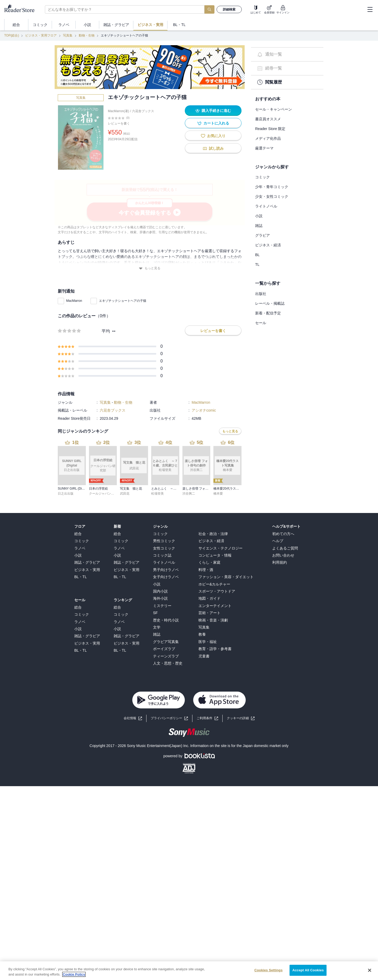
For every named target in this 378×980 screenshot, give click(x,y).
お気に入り (213, 136)
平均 (106, 331)
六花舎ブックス (143, 111)
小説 (259, 216)
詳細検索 (229, 9)
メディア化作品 (268, 138)
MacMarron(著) (119, 111)
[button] (241, 718)
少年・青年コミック (272, 187)
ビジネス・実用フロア (41, 35)
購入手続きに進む (213, 111)
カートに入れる (213, 123)
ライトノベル (266, 206)
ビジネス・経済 (268, 245)
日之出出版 (66, 494)
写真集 (68, 35)
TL (257, 265)
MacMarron (74, 301)
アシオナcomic (204, 410)
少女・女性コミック (272, 196)
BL (257, 255)
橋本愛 (218, 494)
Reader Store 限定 (270, 129)
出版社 (261, 294)
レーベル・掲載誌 (270, 303)
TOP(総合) (12, 35)
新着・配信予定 (268, 313)
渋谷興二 (189, 494)
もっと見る (150, 268)
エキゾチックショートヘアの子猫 (123, 301)
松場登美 (157, 494)
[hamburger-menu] (370, 9)
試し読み (213, 149)
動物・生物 (87, 35)
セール (261, 323)
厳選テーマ (264, 148)
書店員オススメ (268, 119)
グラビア (262, 235)
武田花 (125, 494)
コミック (262, 177)
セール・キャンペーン (274, 109)
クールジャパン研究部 (105, 494)
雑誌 (259, 226)
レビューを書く (119, 123)
